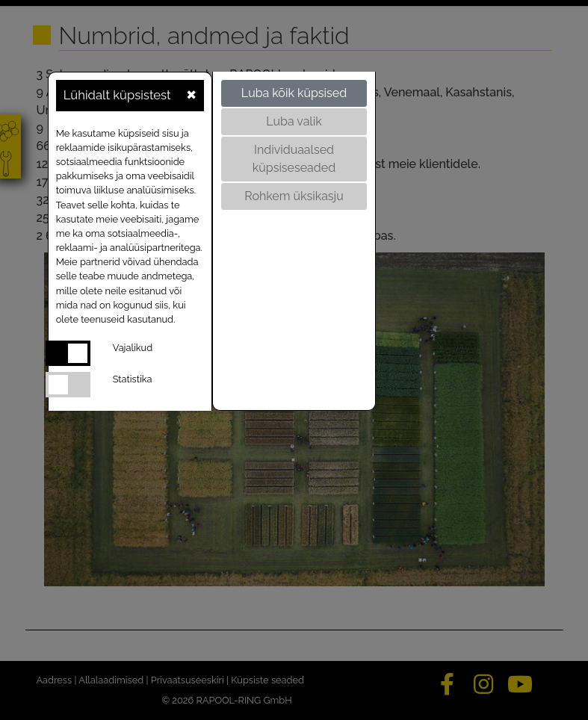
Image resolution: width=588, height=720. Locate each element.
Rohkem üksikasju (294, 196)
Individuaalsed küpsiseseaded (294, 159)
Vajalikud (133, 348)
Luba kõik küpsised (294, 93)
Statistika (133, 379)
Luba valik (294, 121)
